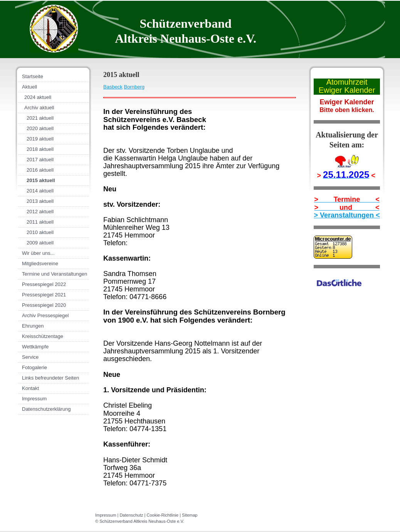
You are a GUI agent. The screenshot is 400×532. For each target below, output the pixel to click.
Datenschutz (131, 515)
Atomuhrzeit (347, 82)
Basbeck (113, 87)
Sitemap (190, 515)
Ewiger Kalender (347, 90)
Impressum (106, 515)
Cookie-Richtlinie (163, 515)
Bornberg (134, 87)
